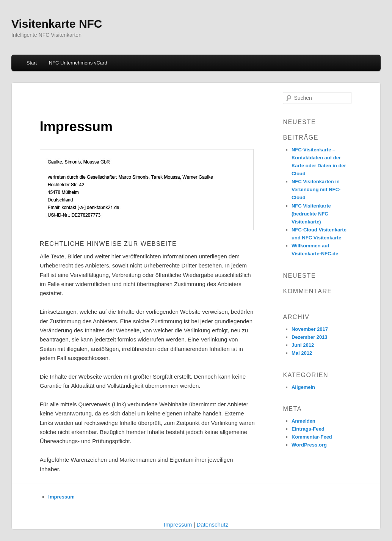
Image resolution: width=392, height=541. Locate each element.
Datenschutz (212, 524)
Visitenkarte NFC (57, 24)
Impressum (61, 497)
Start (32, 63)
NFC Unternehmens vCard (78, 63)
